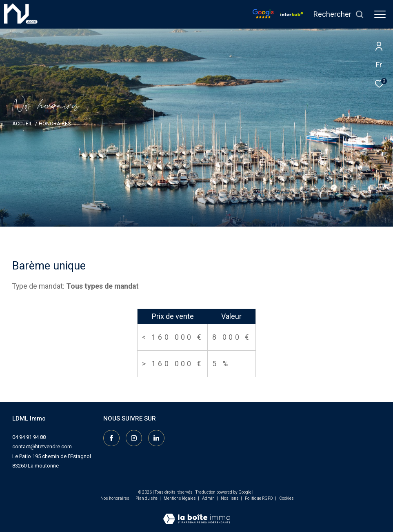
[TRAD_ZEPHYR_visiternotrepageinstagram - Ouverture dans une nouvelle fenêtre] (134, 438)
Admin (209, 498)
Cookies (286, 498)
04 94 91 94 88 (29, 437)
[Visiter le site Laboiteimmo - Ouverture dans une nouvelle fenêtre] (197, 514)
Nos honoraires (115, 498)
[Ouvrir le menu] (380, 14)
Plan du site (147, 498)
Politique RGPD (259, 498)
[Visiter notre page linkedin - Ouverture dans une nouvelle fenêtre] (156, 438)
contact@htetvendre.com (42, 446)
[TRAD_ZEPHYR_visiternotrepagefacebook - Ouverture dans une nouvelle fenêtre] (111, 438)
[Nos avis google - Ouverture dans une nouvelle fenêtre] (263, 16)
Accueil (22, 124)
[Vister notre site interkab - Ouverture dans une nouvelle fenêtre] (292, 14)
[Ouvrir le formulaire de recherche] (339, 14)
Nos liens (230, 498)
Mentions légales (180, 498)
